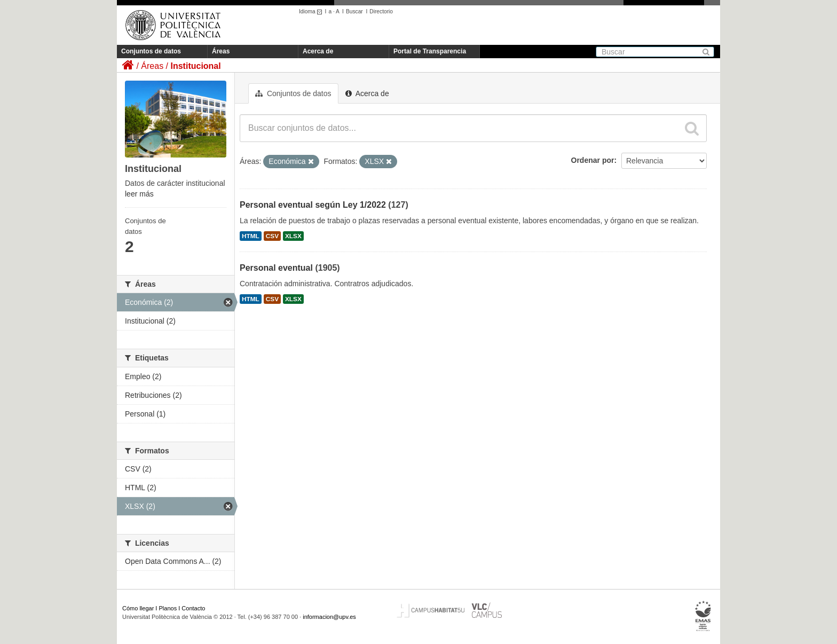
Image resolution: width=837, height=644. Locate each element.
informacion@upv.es (329, 617)
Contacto (193, 608)
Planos (168, 608)
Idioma (312, 11)
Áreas (221, 51)
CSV (272, 236)
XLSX (293, 236)
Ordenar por (593, 160)
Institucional (195, 66)
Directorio (381, 11)
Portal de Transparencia (430, 51)
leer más (139, 194)
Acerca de (318, 51)
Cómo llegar (138, 608)
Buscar (354, 11)
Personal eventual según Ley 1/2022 (313, 205)
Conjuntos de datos (151, 51)
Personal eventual (276, 268)
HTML (251, 236)
